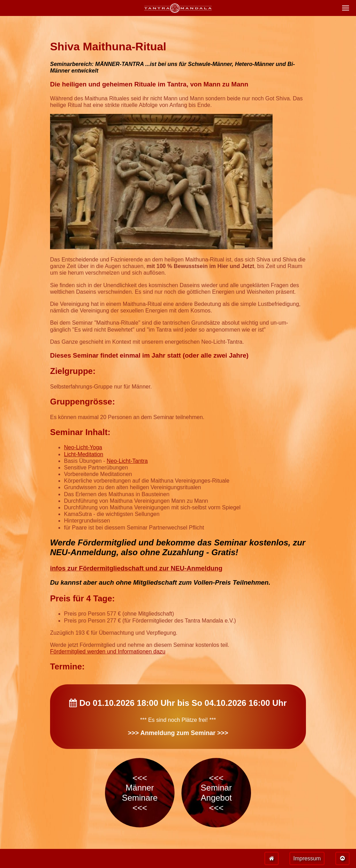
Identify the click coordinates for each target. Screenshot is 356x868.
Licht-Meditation (84, 454)
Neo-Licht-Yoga (83, 447)
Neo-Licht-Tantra (127, 461)
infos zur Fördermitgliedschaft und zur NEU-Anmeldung (136, 568)
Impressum (307, 858)
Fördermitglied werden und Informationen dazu (108, 652)
